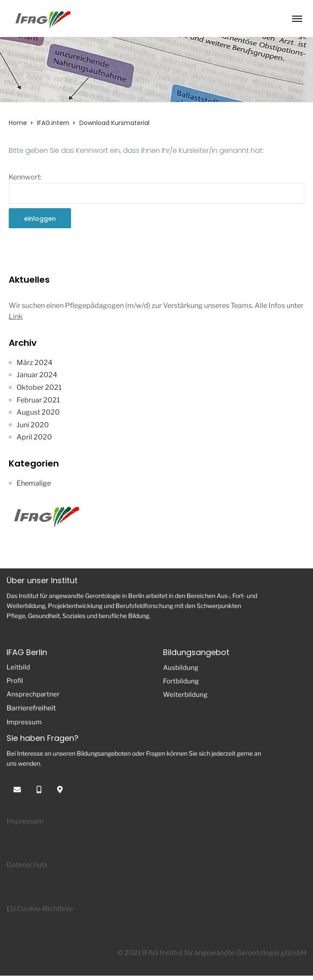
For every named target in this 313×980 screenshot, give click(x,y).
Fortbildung (181, 681)
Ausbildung (181, 668)
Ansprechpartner (33, 694)
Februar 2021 (38, 400)
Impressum (24, 722)
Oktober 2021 (39, 387)
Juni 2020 (33, 425)
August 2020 (38, 412)
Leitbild (18, 667)
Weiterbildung (185, 695)
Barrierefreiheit (31, 708)
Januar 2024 (37, 375)
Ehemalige (34, 483)
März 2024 (34, 363)
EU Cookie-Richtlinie (40, 909)
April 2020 (34, 437)
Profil (15, 681)
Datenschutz (27, 865)
